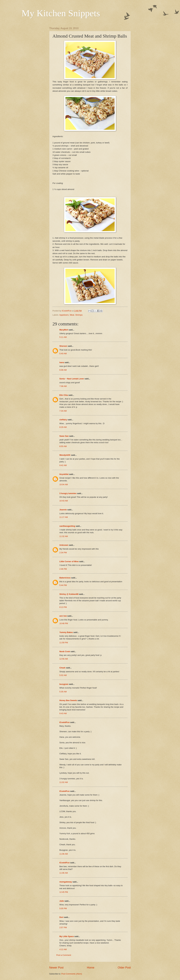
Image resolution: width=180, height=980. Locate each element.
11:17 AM (64, 517)
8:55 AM (63, 446)
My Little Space (67, 936)
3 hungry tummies (68, 493)
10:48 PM (64, 623)
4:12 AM (63, 949)
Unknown (64, 545)
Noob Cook (65, 651)
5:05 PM (63, 908)
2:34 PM (63, 553)
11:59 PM (64, 643)
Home (91, 968)
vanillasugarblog (67, 526)
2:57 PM (63, 927)
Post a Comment (64, 955)
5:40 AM (63, 354)
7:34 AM (63, 411)
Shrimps (79, 315)
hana (62, 362)
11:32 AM (64, 536)
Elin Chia (64, 395)
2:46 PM (63, 569)
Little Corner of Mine (69, 561)
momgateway (66, 882)
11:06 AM (64, 854)
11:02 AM (64, 782)
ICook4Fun (65, 722)
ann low (63, 616)
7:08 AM (63, 386)
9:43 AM (63, 713)
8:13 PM (63, 607)
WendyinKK (65, 455)
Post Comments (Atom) (72, 974)
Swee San (64, 436)
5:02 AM (63, 675)
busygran (64, 684)
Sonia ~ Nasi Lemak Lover (72, 379)
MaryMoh (64, 330)
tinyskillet (64, 474)
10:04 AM (64, 484)
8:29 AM (63, 427)
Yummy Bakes (66, 632)
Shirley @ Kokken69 (69, 594)
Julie (62, 901)
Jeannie (63, 510)
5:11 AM (63, 337)
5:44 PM (63, 585)
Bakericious (65, 578)
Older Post (124, 968)
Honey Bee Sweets (68, 700)
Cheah (62, 668)
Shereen (63, 346)
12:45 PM (64, 892)
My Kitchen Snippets (61, 13)
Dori (61, 917)
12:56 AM (64, 659)
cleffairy (63, 420)
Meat (72, 315)
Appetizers (64, 315)
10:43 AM (64, 501)
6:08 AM (63, 370)
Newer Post (56, 968)
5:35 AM (63, 692)
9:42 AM (63, 465)
